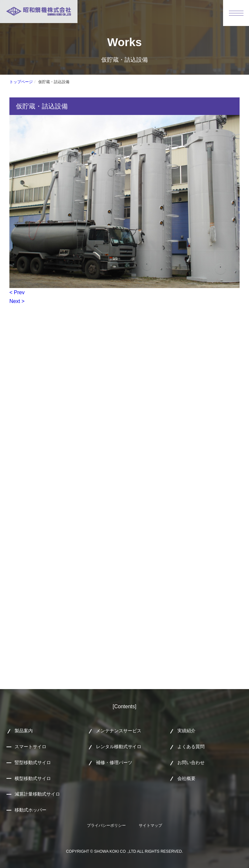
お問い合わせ (191, 762)
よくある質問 (191, 747)
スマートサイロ (30, 747)
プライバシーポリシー (106, 825)
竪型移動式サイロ (33, 762)
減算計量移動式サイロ (37, 794)
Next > (17, 301)
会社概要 (186, 778)
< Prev (17, 292)
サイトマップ (150, 825)
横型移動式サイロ (33, 778)
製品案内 (24, 731)
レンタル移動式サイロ (119, 747)
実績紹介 (186, 731)
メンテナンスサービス (119, 731)
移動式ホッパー (30, 810)
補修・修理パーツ (114, 762)
